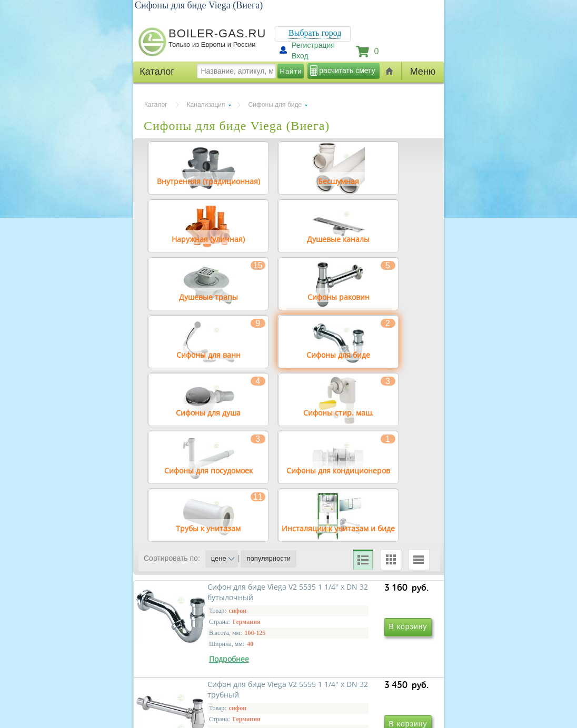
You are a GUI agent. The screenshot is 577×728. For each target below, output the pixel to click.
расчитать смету (347, 70)
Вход (300, 56)
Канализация (206, 105)
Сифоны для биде (275, 105)
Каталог (156, 105)
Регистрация (313, 45)
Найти (291, 71)
